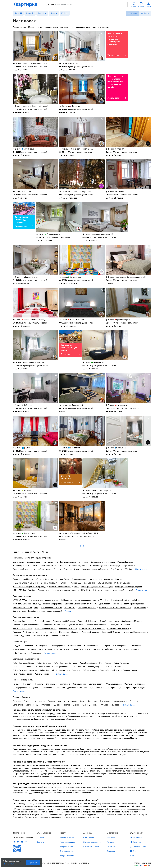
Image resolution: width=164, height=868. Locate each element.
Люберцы (17, 701)
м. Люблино (28, 646)
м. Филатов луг (78, 649)
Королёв (67, 705)
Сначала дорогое (96, 684)
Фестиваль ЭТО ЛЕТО (22, 607)
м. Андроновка (35, 653)
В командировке (79, 684)
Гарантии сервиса (68, 842)
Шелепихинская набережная (103, 562)
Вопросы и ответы (68, 847)
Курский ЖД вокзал (76, 625)
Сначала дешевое (114, 684)
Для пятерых (110, 688)
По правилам (8, 863)
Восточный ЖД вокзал (87, 621)
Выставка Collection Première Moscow (81, 604)
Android (18, 842)
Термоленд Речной (21, 566)
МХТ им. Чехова (44, 569)
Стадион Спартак (79, 579)
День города (105, 604)
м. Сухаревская (131, 649)
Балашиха (93, 701)
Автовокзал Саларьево (23, 628)
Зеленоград (18, 705)
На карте (17, 684)
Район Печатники (121, 663)
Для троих (83, 688)
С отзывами (60, 688)
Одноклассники (139, 847)
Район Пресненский (61, 667)
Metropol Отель (62, 579)
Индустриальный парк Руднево (129, 587)
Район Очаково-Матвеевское (25, 670)
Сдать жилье (89, 837)
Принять (33, 863)
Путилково (46, 705)
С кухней (35, 688)
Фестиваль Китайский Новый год (27, 604)
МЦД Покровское (62, 649)
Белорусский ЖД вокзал (120, 625)
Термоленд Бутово (71, 569)
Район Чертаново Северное (68, 670)
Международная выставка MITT (88, 600)
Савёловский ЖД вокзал (132, 621)
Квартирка (26, 5)
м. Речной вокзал (91, 646)
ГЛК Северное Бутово (76, 566)
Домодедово (105, 701)
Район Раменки (78, 667)
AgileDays (136, 600)
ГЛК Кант (129, 569)
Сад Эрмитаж (117, 569)
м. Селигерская (120, 646)
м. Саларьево (41, 646)
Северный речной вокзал (46, 628)
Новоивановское (120, 701)
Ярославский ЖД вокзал (23, 632)
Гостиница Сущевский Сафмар (82, 583)
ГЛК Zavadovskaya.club (98, 566)
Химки (83, 701)
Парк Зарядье (129, 566)
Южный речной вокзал (109, 621)
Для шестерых (124, 688)
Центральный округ (113, 667)
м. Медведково (74, 646)
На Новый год (66, 600)
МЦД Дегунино (45, 649)
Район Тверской (47, 670)
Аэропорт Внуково (42, 621)
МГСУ (76, 587)
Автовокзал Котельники (97, 625)
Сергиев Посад (32, 705)
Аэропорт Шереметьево (46, 632)
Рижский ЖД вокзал (21, 636)
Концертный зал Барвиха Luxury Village (30, 587)
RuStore (26, 842)
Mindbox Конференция (53, 604)
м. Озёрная (106, 646)
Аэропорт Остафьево (60, 636)
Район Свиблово (44, 663)
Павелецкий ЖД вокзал (69, 632)
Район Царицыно (95, 667)
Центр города (19, 562)
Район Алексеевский (43, 674)
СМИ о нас (111, 847)
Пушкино (56, 705)
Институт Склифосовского (60, 587)
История (110, 842)
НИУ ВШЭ (86, 590)
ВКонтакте (137, 837)
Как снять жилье (67, 837)
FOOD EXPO (70, 607)
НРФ (36, 607)
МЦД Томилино (19, 653)
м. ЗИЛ (118, 649)
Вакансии (111, 851)
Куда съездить (139, 688)
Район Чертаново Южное (24, 663)
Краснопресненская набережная (74, 562)
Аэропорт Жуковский (91, 632)
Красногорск (40, 701)
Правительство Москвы (23, 579)
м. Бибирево (108, 649)
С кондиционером (21, 688)
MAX (132, 856)
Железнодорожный (90, 705)
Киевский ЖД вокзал (68, 628)
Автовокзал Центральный (118, 628)
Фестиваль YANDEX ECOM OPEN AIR (115, 607)
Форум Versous (19, 611)
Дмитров (115, 705)
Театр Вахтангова (50, 562)
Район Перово (105, 663)
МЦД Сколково (93, 649)
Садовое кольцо (130, 670)
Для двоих (72, 688)
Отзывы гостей (66, 851)
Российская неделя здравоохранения (128, 604)
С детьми (128, 684)
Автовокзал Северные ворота (136, 632)
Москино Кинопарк (125, 562)
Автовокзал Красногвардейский (26, 625)
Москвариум (115, 566)
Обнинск (52, 701)
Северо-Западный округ (110, 670)
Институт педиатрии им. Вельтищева (97, 587)
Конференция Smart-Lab (51, 607)
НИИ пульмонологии (101, 590)
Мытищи (61, 701)
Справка (40, 837)
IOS (14, 842)
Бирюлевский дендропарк (24, 569)
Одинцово (28, 701)
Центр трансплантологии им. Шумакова (106, 579)
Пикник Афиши (140, 607)
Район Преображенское (23, 667)
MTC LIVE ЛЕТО (20, 600)
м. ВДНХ (17, 646)
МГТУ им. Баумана (122, 583)
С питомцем (65, 684)
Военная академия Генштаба (53, 583)
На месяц (39, 684)
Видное (76, 705)
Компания (111, 837)
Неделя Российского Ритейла (117, 600)
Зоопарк (57, 569)
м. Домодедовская (58, 646)
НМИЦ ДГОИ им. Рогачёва (24, 590)
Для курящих (51, 684)
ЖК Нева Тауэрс (43, 667)
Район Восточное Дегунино (65, 663)
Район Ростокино (90, 670)
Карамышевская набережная (52, 566)
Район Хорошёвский (88, 663)
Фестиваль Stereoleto (87, 607)
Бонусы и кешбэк (67, 856)
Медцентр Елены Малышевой (26, 583)
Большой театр (34, 562)
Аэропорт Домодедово (23, 621)
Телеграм (137, 842)
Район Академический (22, 674)
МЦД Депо (32, 649)
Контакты (41, 842)
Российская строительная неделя (44, 600)
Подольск (134, 701)
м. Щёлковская (135, 646)
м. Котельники (19, 649)
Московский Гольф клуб (123, 590)
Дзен (135, 851)
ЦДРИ (34, 566)
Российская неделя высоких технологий (45, 611)
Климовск (105, 705)
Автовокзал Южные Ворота (54, 625)
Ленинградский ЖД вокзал (64, 621)
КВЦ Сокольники (105, 583)
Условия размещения (92, 842)
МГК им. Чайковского (44, 579)
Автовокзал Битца (40, 636)
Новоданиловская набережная (95, 569)
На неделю (28, 684)
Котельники (73, 701)
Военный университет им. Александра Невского (58, 590)
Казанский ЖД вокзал (111, 632)
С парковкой (140, 684)
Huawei (22, 842)
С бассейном (46, 688)
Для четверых (96, 688)
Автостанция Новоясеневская (92, 628)
